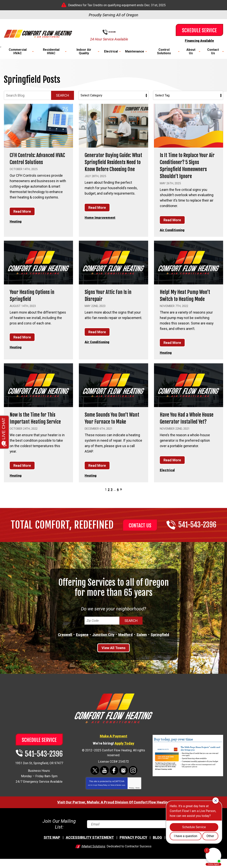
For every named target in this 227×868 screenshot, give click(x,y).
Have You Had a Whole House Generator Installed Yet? (184, 428)
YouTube (105, 783)
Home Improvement (101, 224)
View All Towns (113, 661)
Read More (22, 211)
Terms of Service (116, 798)
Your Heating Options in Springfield (36, 295)
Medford (125, 648)
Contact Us (140, 539)
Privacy (132, 801)
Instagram (133, 783)
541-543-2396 (116, 32)
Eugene (82, 648)
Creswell (65, 648)
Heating (16, 221)
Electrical (168, 484)
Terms (138, 801)
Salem (142, 648)
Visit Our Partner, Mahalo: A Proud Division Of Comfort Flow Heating (113, 815)
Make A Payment (113, 749)
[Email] (138, 835)
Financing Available (199, 41)
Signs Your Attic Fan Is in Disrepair (112, 295)
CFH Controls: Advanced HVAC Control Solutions (36, 158)
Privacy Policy (102, 798)
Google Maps (123, 783)
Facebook (114, 783)
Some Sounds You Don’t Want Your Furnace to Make (110, 428)
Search (63, 95)
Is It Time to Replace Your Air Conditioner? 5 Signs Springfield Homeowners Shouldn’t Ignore (188, 165)
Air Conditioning (173, 230)
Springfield (160, 648)
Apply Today (124, 756)
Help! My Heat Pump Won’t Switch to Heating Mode (187, 299)
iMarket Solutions (93, 855)
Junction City (103, 648)
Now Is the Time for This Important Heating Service (37, 428)
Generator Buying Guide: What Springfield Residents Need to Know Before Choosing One (112, 165)
